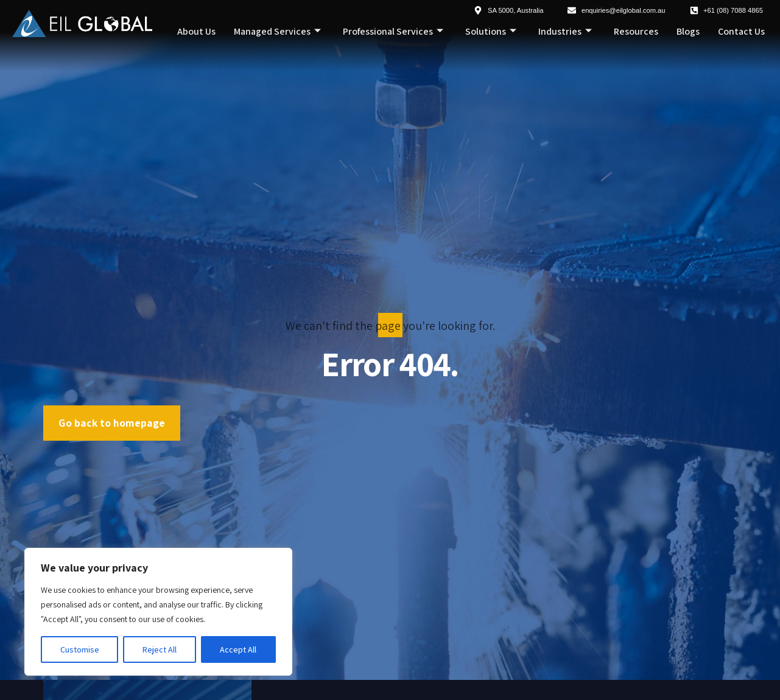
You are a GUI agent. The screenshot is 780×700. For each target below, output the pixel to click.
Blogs (688, 31)
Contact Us (741, 31)
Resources (636, 31)
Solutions (491, 32)
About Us (196, 31)
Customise (80, 649)
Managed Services (277, 32)
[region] (158, 612)
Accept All (238, 649)
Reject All (160, 649)
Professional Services (393, 32)
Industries (565, 32)
